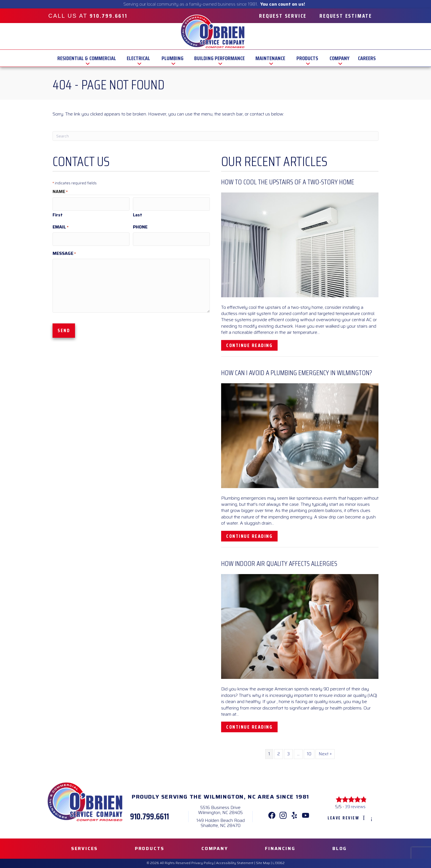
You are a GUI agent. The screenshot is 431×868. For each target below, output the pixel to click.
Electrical (138, 58)
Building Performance (219, 58)
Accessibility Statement (235, 863)
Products (307, 58)
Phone (140, 225)
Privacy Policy (202, 863)
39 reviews (355, 807)
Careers (367, 58)
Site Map (263, 863)
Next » (325, 754)
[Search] (215, 136)
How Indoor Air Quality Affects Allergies (279, 564)
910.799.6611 (149, 816)
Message (64, 249)
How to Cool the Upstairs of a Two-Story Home (288, 182)
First (58, 213)
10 (309, 754)
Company (340, 58)
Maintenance (270, 58)
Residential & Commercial (87, 58)
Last (138, 213)
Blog (340, 848)
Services (84, 848)
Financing (280, 848)
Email (61, 225)
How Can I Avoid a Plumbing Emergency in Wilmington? (297, 373)
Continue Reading (252, 345)
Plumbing (173, 58)
